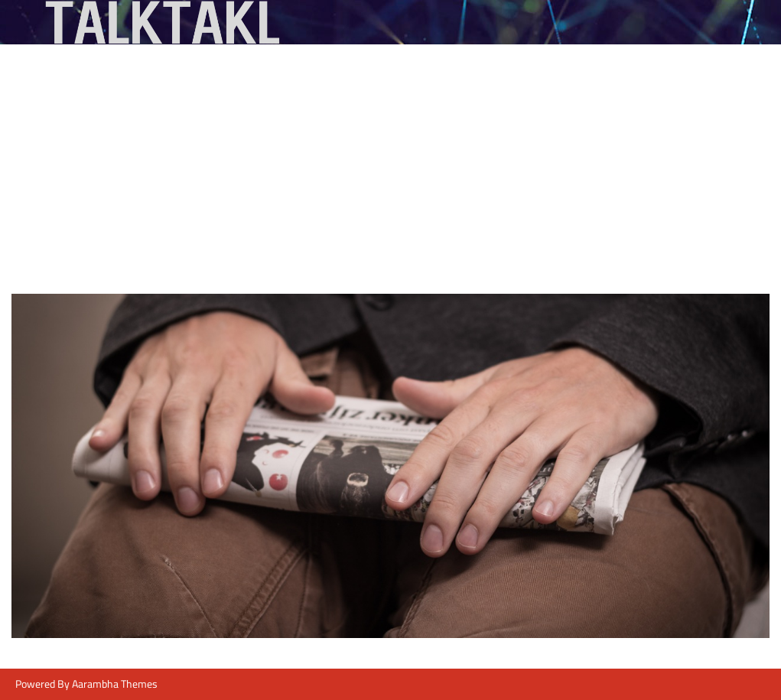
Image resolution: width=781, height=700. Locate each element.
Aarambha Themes (115, 684)
